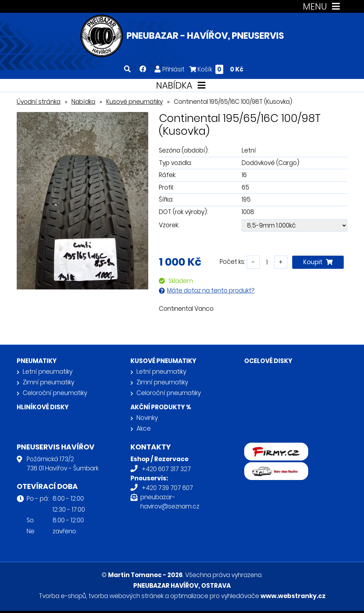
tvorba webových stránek (126, 596)
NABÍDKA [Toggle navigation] (182, 86)
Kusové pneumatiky (135, 102)
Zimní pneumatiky (49, 382)
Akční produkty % (161, 407)
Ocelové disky (268, 361)
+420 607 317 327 (166, 469)
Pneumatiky (37, 361)
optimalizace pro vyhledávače (215, 596)
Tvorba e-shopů (62, 596)
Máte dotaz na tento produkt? (211, 290)
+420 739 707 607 (167, 488)
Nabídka (83, 102)
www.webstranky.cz (293, 596)
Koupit (318, 262)
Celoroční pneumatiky (55, 393)
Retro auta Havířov (272, 467)
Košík (216, 69)
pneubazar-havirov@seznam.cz (170, 502)
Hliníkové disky (43, 407)
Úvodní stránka (39, 102)
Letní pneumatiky (48, 372)
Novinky (147, 418)
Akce (144, 428)
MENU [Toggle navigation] (323, 7)
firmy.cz (256, 447)
